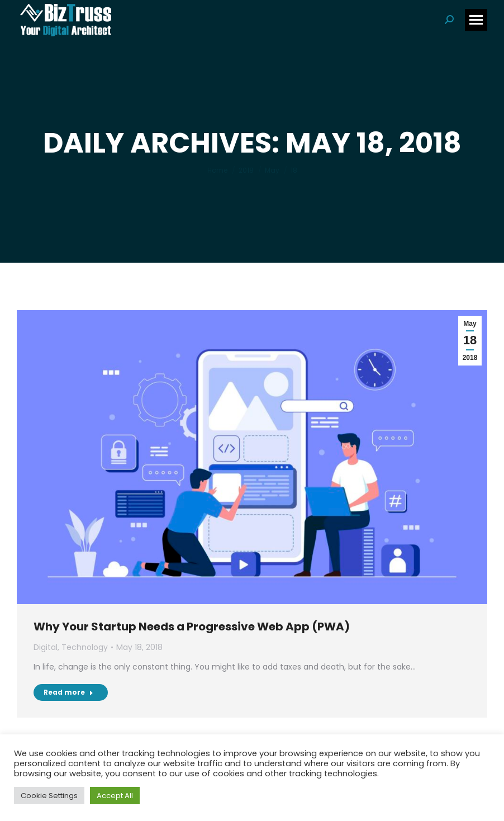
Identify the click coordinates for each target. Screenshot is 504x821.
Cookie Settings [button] (49, 796)
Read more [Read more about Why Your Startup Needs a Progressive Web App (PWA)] (68, 692)
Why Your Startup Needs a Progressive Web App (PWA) (192, 627)
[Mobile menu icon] (476, 20)
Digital (46, 647)
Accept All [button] (115, 796)
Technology (85, 647)
